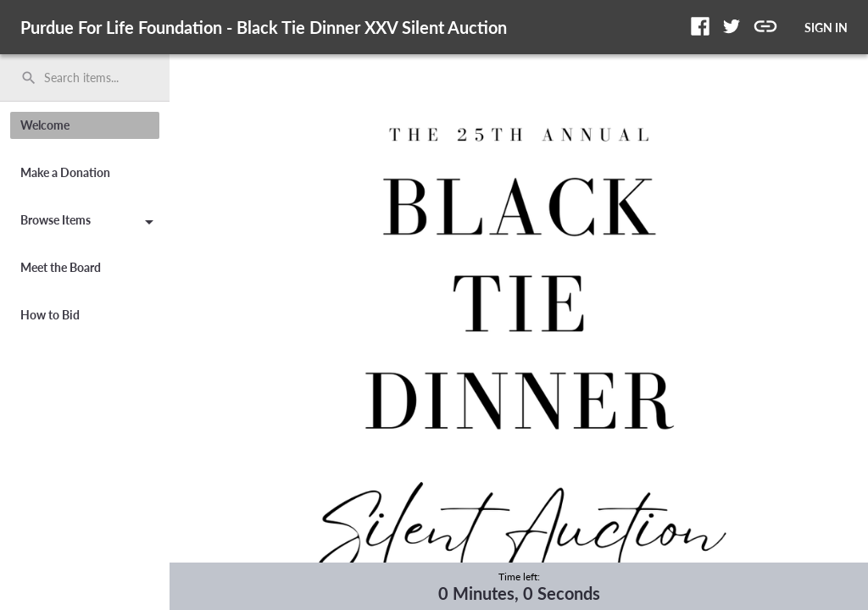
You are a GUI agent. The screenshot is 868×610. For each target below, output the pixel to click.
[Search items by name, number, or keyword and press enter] (91, 78)
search (29, 78)
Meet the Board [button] (61, 267)
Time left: (519, 577)
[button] (700, 26)
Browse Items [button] (90, 223)
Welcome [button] (45, 125)
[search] (85, 78)
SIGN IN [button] (826, 28)
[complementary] (519, 586)
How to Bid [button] (50, 315)
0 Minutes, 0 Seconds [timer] (519, 593)
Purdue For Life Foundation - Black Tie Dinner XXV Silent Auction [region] (264, 27)
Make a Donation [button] (65, 172)
